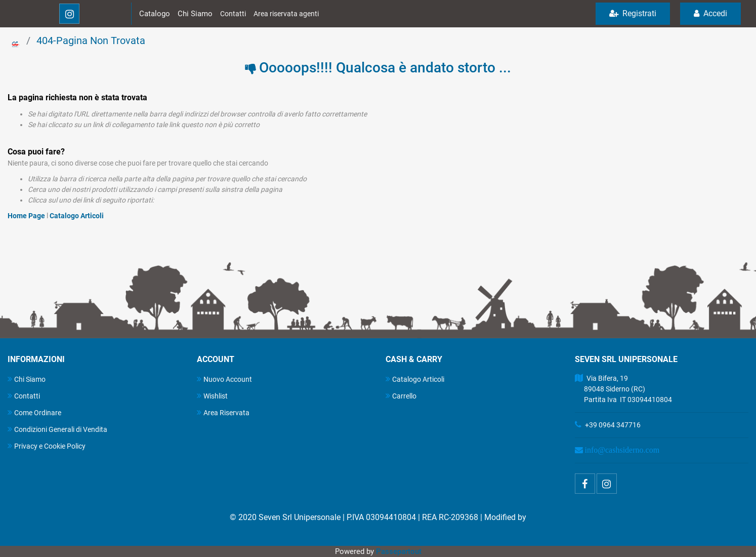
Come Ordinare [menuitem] (34, 412)
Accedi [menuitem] (710, 13)
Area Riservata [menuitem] (223, 412)
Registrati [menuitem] (633, 13)
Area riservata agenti (286, 14)
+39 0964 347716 (613, 425)
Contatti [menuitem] (24, 396)
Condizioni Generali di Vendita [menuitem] (57, 429)
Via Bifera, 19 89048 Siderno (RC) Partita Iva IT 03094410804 (623, 389)
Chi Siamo (195, 14)
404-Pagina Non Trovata (91, 41)
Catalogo (155, 14)
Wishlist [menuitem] (212, 396)
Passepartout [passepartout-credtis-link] (399, 551)
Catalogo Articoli (77, 216)
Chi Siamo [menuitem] (27, 379)
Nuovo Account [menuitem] (224, 379)
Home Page (27, 216)
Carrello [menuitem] (401, 396)
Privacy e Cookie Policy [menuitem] (47, 446)
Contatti (233, 14)
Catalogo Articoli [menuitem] (415, 379)
